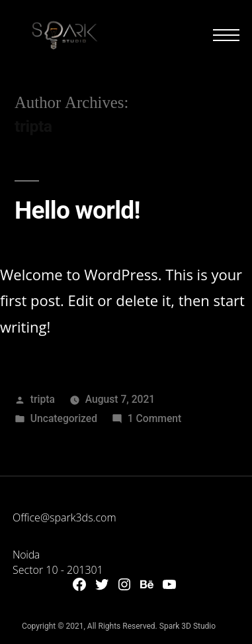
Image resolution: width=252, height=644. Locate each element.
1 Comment (154, 418)
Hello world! (77, 210)
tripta (43, 399)
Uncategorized (64, 418)
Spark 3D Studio (188, 626)
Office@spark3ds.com (64, 517)
